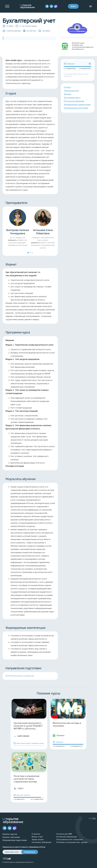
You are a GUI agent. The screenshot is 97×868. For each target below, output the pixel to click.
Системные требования (41, 842)
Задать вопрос (38, 840)
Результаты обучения (74, 101)
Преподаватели (71, 91)
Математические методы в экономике (67, 724)
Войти (73, 6)
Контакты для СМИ (64, 834)
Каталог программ (11, 837)
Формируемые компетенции (77, 105)
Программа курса (72, 98)
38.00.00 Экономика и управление (20, 676)
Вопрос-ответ (37, 837)
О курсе (68, 87)
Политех (59, 736)
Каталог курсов (10, 834)
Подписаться (30, 852)
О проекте (36, 834)
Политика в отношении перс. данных (72, 842)
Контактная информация (67, 837)
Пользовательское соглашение (70, 840)
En (94, 818)
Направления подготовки (76, 108)
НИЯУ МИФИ (21, 736)
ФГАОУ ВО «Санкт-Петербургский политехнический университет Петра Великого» (77, 46)
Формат (68, 94)
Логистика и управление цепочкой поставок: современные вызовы (27, 779)
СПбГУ (19, 789)
